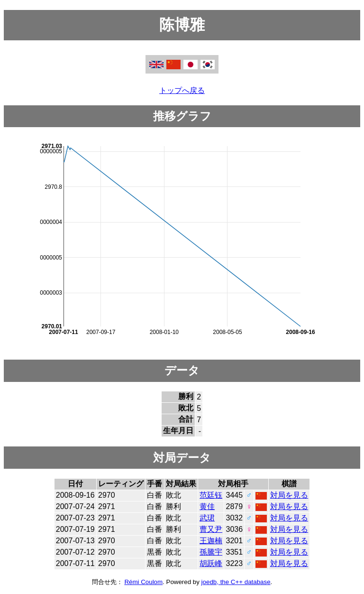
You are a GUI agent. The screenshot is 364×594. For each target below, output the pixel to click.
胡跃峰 (211, 563)
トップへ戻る (182, 90)
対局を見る (289, 495)
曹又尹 (211, 529)
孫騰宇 (211, 552)
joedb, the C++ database (236, 582)
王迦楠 (211, 541)
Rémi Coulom (143, 582)
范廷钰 (211, 495)
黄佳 (207, 506)
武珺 (207, 518)
